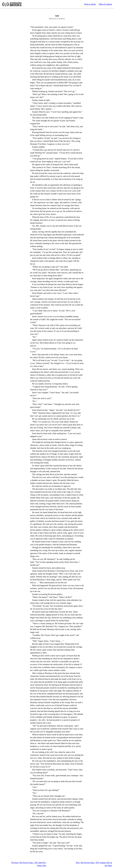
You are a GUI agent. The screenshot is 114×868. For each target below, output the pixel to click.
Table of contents (105, 4)
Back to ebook (90, 4)
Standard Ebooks (12, 4)
